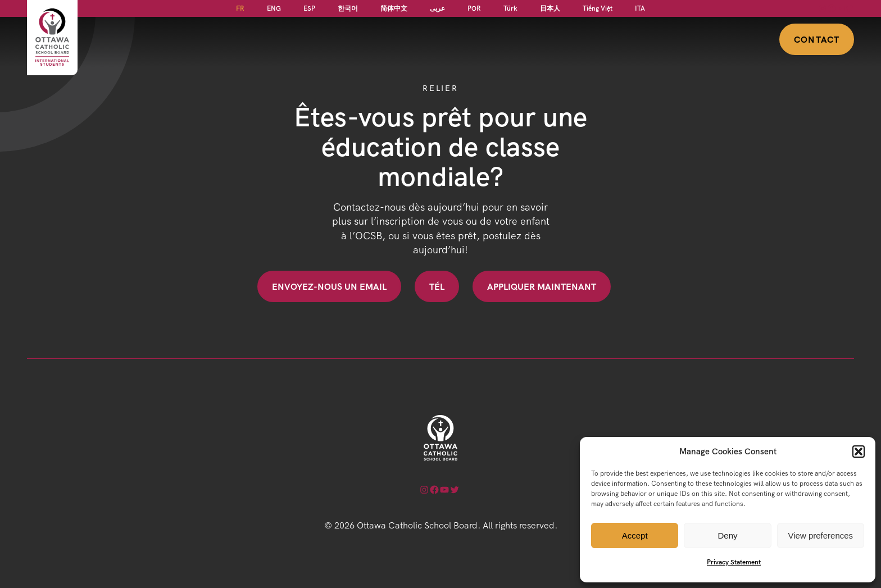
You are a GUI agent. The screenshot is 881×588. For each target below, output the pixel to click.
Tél (437, 286)
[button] (859, 452)
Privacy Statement (734, 562)
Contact (817, 39)
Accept (635, 535)
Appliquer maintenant (542, 286)
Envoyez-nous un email (329, 286)
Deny (727, 535)
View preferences (821, 535)
